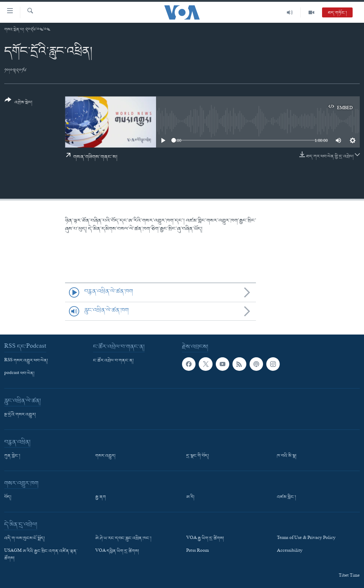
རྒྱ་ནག (101, 497)
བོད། (8, 497)
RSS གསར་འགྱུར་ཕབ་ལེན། (26, 361)
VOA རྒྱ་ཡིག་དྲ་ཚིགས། (205, 539)
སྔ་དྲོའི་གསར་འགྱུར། (20, 415)
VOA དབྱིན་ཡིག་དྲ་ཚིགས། (117, 552)
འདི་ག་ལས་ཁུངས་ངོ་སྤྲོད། (25, 539)
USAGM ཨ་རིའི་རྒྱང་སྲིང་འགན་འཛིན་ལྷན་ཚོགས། (41, 555)
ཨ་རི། (190, 497)
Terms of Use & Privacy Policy (306, 539)
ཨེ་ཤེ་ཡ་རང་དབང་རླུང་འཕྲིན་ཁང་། (123, 539)
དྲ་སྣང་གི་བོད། (198, 456)
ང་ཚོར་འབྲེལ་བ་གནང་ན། (113, 361)
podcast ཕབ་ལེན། (19, 374)
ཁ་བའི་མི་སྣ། (287, 456)
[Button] (18, 104)
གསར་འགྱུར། (105, 456)
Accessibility (290, 552)
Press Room (197, 552)
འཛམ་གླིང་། (287, 497)
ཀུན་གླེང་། (12, 456)
